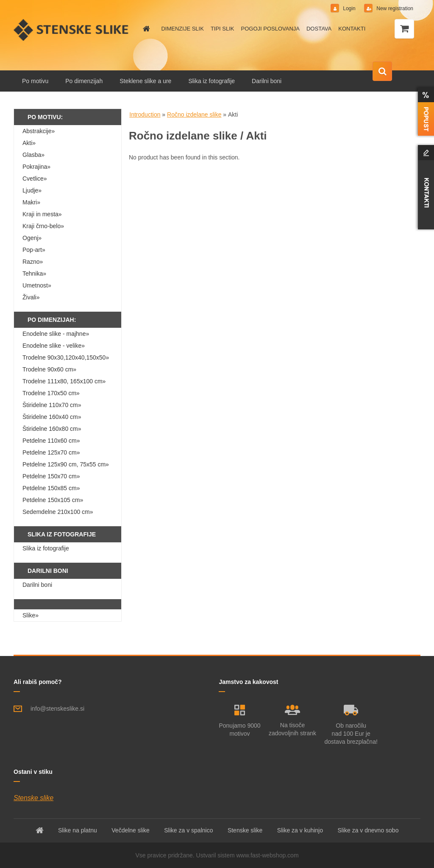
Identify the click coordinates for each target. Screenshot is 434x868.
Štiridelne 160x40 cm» (52, 417)
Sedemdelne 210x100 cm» (58, 512)
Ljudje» (32, 190)
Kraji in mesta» (42, 214)
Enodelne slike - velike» (54, 346)
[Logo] (72, 30)
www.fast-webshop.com (268, 855)
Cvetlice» (35, 179)
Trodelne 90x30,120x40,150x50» (66, 357)
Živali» (31, 297)
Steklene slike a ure (145, 81)
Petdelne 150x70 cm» (51, 476)
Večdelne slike (131, 830)
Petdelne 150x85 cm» (51, 488)
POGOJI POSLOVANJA (270, 29)
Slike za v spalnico (188, 830)
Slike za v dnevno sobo (368, 830)
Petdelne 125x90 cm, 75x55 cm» (66, 464)
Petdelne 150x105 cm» (53, 500)
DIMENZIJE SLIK (182, 29)
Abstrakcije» (39, 131)
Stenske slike (33, 798)
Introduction (145, 114)
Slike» (31, 615)
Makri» (31, 202)
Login (349, 8)
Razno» (33, 262)
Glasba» (33, 155)
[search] (382, 72)
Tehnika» (34, 274)
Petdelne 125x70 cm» (51, 452)
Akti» (29, 143)
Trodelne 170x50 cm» (51, 393)
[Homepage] (145, 29)
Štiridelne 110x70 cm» (52, 405)
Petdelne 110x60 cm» (51, 441)
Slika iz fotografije (211, 81)
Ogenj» (32, 238)
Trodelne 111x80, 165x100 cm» (64, 381)
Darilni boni (267, 81)
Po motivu (35, 81)
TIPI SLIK (223, 29)
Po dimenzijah (84, 81)
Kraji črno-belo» (43, 226)
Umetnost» (37, 285)
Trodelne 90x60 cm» (49, 369)
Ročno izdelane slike (194, 114)
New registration (394, 8)
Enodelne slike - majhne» (56, 334)
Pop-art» (34, 250)
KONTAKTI (352, 29)
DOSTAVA (319, 29)
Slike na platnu (78, 830)
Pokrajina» (36, 167)
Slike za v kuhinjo (300, 830)
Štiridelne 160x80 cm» (52, 429)
